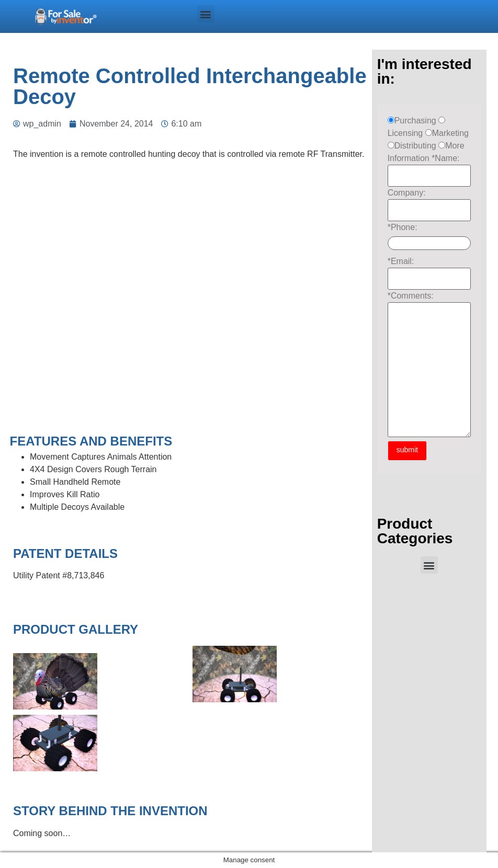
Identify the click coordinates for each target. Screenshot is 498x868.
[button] (206, 14)
